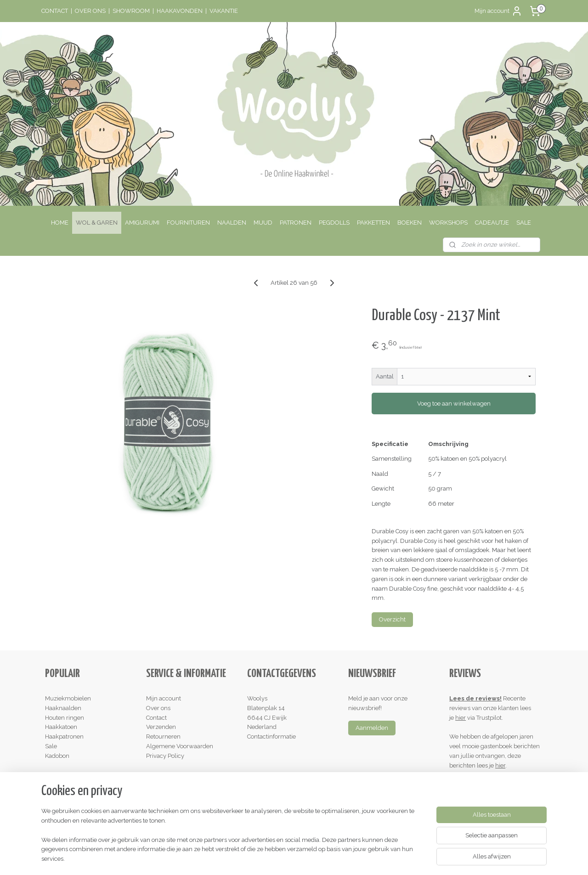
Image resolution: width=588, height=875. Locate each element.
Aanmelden (372, 728)
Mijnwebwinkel (383, 858)
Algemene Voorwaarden (180, 746)
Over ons (158, 708)
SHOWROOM (131, 11)
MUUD (263, 223)
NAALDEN (232, 223)
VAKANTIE (224, 11)
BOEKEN (410, 223)
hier (461, 718)
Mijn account (498, 11)
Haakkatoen (61, 727)
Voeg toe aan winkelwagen (453, 404)
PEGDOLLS (334, 223)
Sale (51, 746)
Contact (156, 718)
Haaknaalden (63, 708)
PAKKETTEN (373, 223)
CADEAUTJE (492, 223)
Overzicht (392, 619)
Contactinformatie (271, 737)
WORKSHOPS (448, 223)
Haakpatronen (64, 737)
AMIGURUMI (142, 223)
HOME (60, 223)
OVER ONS (90, 11)
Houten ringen (65, 718)
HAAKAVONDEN (180, 11)
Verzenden (161, 727)
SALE (524, 223)
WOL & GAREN (97, 223)
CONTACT (55, 11)
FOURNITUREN (188, 223)
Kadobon (57, 756)
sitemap (256, 858)
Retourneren (163, 737)
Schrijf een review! (478, 784)
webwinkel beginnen (306, 858)
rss (273, 858)
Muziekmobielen (68, 698)
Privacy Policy (165, 756)
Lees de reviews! (475, 698)
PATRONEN (296, 223)
